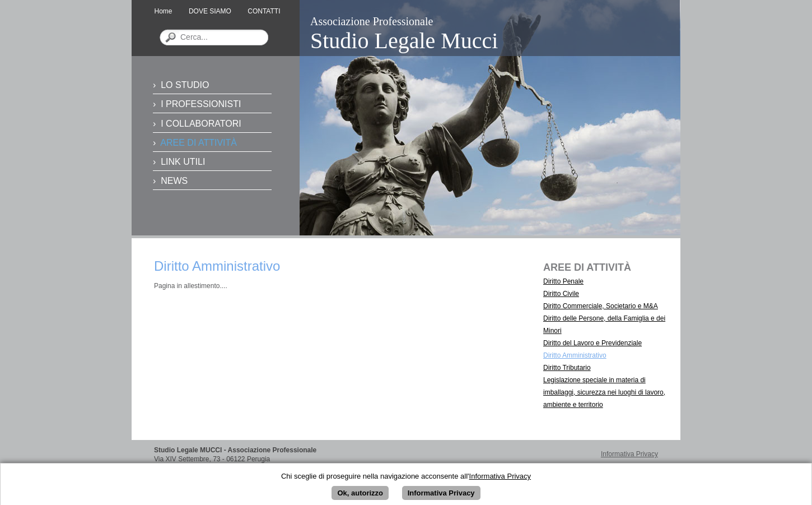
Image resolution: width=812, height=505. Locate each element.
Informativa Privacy (629, 454)
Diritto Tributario (567, 368)
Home (164, 11)
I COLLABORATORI (201, 124)
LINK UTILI (183, 162)
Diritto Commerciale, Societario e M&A (601, 306)
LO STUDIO (185, 85)
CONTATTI (264, 11)
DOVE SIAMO (210, 11)
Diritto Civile (561, 294)
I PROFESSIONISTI (201, 104)
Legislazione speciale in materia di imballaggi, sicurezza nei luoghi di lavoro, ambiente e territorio (604, 392)
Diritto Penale (563, 281)
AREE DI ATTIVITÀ (199, 143)
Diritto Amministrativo (575, 355)
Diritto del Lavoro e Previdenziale (592, 343)
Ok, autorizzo (360, 496)
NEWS (174, 181)
